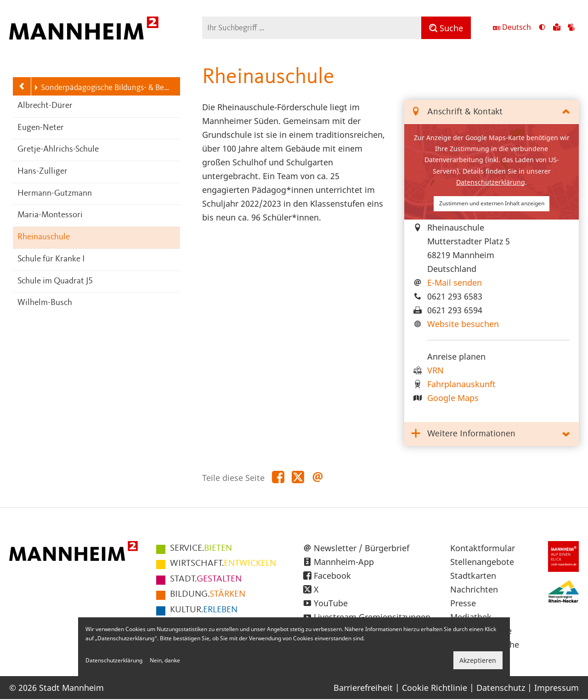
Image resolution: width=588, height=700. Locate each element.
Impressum (557, 688)
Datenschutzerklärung (491, 182)
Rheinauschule (44, 237)
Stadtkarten (473, 576)
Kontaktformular (483, 548)
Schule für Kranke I (51, 259)
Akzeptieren (478, 660)
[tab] (492, 112)
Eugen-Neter (41, 128)
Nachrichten (474, 589)
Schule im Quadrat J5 (55, 281)
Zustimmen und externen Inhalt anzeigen (492, 203)
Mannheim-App (344, 562)
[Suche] (446, 28)
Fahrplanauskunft (461, 384)
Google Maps (453, 398)
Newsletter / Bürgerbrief (362, 548)
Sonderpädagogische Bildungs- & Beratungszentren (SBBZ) (102, 88)
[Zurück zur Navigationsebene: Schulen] (22, 86)
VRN (435, 370)
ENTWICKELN (223, 564)
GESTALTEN (206, 579)
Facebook (332, 576)
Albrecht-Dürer (45, 106)
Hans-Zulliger (42, 172)
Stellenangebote (482, 562)
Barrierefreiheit (363, 688)
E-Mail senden (455, 282)
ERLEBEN (204, 610)
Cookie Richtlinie (435, 688)
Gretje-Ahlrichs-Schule (58, 150)
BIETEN (201, 548)
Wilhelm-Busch (45, 303)
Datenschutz (501, 688)
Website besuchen (463, 324)
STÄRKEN (208, 594)
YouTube (331, 603)
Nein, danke (165, 660)
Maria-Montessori (50, 215)
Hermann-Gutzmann (55, 194)
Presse (463, 603)
